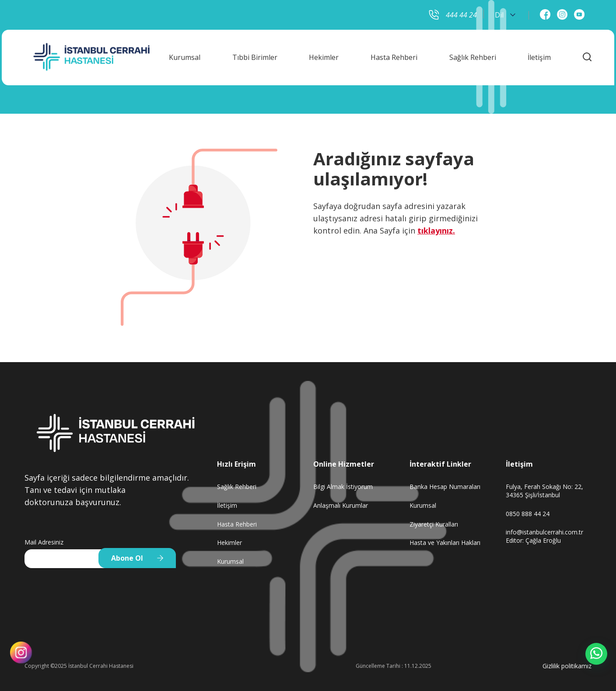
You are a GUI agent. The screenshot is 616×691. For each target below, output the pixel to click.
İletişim (539, 55)
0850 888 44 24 (528, 514)
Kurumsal (185, 55)
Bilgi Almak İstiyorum (343, 487)
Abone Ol (127, 558)
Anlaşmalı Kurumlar (341, 505)
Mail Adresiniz (44, 542)
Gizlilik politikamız (567, 666)
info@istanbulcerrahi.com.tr (544, 532)
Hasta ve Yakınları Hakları (445, 543)
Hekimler (324, 55)
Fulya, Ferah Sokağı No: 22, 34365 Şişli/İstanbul (544, 491)
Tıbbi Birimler (255, 55)
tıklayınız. (436, 230)
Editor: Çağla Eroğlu (533, 540)
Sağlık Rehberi (473, 55)
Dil (505, 15)
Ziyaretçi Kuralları (434, 524)
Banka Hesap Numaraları (445, 487)
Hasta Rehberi (394, 55)
